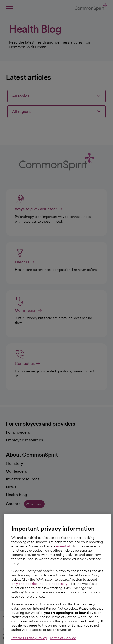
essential (63, 555)
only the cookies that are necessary (40, 593)
